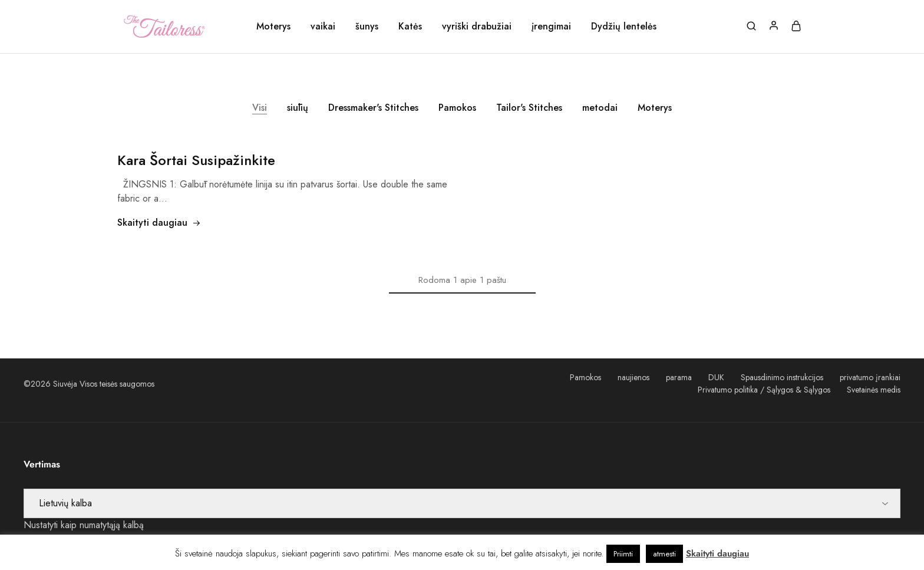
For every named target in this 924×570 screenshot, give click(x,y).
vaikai (323, 27)
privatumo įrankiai (870, 377)
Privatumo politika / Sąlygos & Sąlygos (764, 390)
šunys (367, 27)
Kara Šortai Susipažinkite (196, 160)
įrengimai (551, 27)
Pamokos (457, 108)
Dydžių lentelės (624, 27)
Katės (410, 27)
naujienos (633, 377)
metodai (600, 108)
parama (679, 377)
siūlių (298, 108)
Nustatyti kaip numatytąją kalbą (84, 525)
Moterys (273, 27)
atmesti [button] (664, 554)
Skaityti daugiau (159, 223)
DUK (716, 377)
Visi (260, 108)
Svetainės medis (874, 390)
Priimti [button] (623, 554)
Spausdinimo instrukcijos (782, 377)
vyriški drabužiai (477, 27)
